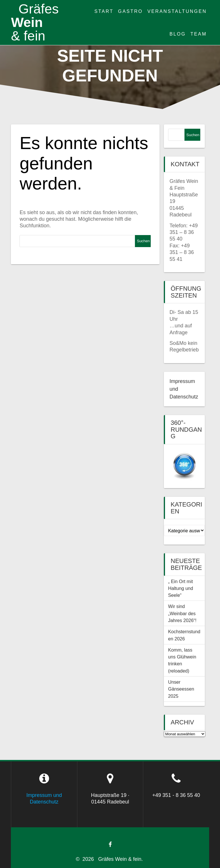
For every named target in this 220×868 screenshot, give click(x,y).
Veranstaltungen (177, 11)
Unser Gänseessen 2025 (181, 689)
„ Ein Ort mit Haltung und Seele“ (181, 588)
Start (104, 11)
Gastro (130, 11)
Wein (35, 22)
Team (199, 34)
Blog (178, 34)
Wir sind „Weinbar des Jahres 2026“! (182, 613)
